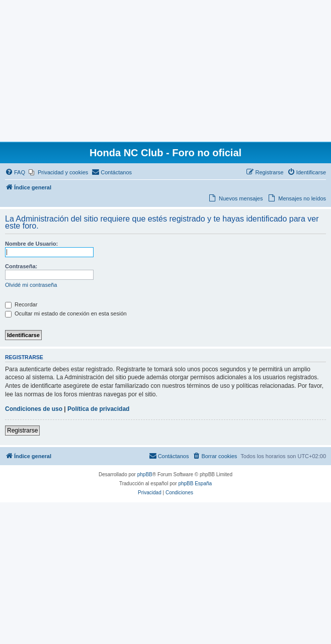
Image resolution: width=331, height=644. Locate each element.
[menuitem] (15, 172)
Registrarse (22, 431)
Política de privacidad (98, 409)
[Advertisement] (165, 70)
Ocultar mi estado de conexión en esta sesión (66, 313)
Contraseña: (21, 266)
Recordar (21, 304)
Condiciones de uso (34, 409)
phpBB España (195, 484)
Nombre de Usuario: (31, 244)
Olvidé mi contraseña (31, 285)
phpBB (145, 474)
